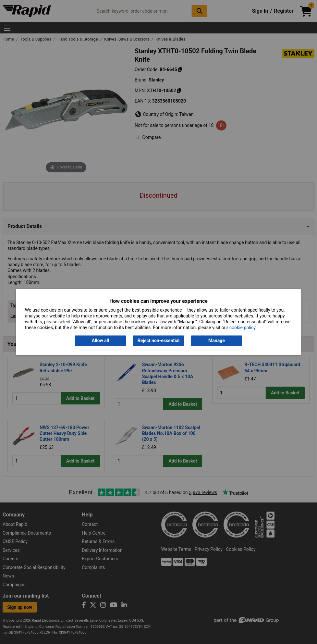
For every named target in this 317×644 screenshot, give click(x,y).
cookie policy (243, 328)
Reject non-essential (158, 341)
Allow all (100, 341)
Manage (217, 341)
